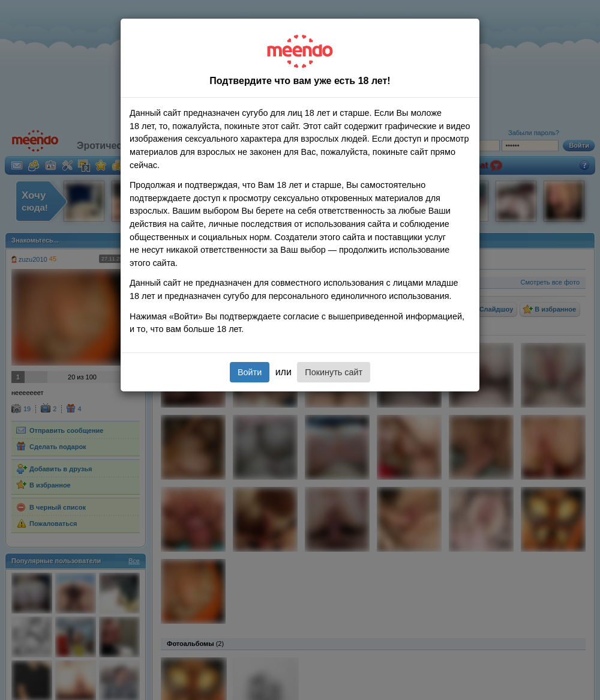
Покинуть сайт (334, 372)
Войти (250, 372)
